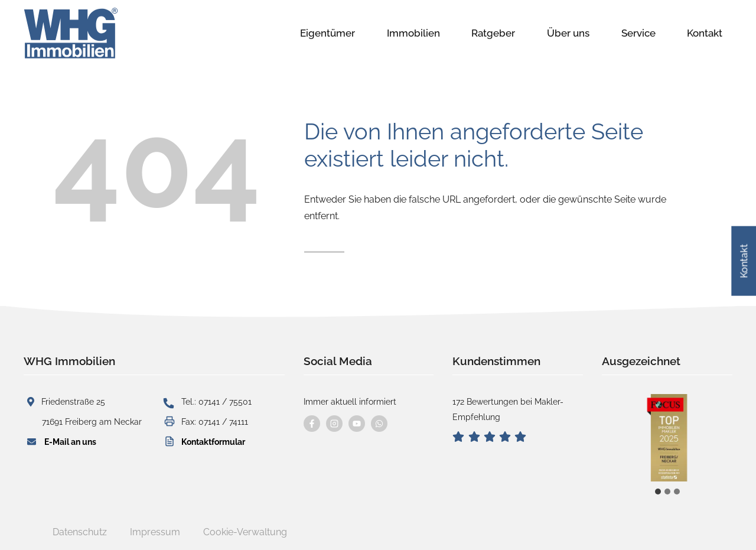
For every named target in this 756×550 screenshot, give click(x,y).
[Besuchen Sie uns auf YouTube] (357, 424)
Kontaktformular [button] (213, 442)
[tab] (658, 492)
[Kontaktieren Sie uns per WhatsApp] (379, 424)
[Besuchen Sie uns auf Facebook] (312, 424)
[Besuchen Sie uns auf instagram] (334, 424)
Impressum (155, 532)
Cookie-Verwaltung (245, 532)
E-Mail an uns (70, 442)
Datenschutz (80, 532)
